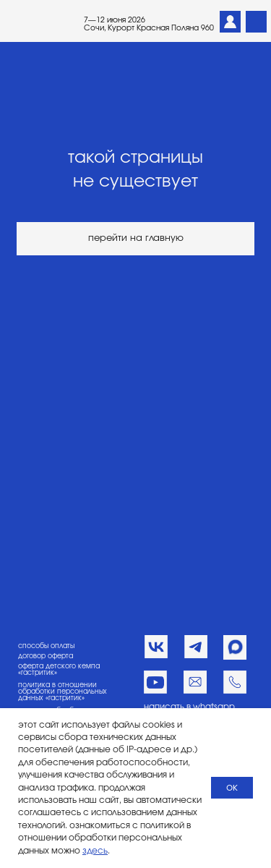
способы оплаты (46, 646)
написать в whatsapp (189, 707)
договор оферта (46, 656)
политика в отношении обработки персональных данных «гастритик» (63, 692)
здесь (95, 851)
